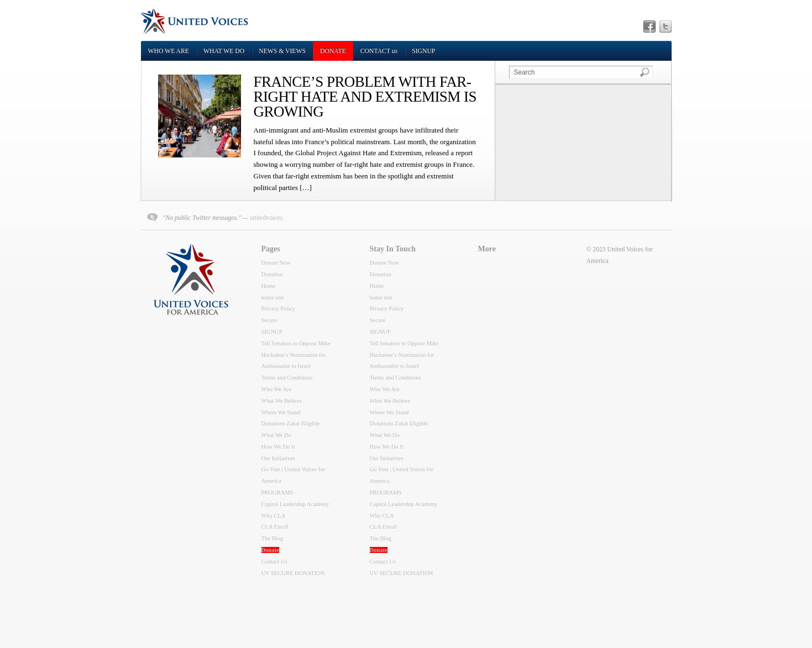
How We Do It (278, 447)
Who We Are (169, 51)
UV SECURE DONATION (293, 573)
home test (273, 297)
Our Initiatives (278, 458)
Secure (269, 320)
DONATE (333, 51)
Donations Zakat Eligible (291, 423)
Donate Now (276, 263)
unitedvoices (266, 218)
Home (269, 286)
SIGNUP (423, 51)
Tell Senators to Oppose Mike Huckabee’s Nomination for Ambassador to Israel (296, 355)
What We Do (224, 51)
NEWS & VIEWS (282, 51)
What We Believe (282, 401)
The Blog (272, 538)
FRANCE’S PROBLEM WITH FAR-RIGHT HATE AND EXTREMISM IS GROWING (365, 97)
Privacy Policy (279, 309)
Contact (379, 51)
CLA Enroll (275, 527)
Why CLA (274, 516)
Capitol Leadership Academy (295, 504)
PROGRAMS (277, 492)
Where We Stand (281, 412)
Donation (272, 274)
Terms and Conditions (287, 378)
